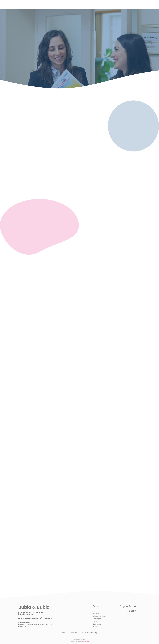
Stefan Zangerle (85, 642)
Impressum (73, 633)
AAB (63, 633)
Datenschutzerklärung (89, 633)
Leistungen (97, 619)
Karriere (96, 614)
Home (95, 611)
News (95, 621)
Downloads (97, 624)
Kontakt (96, 627)
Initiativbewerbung (100, 616)
